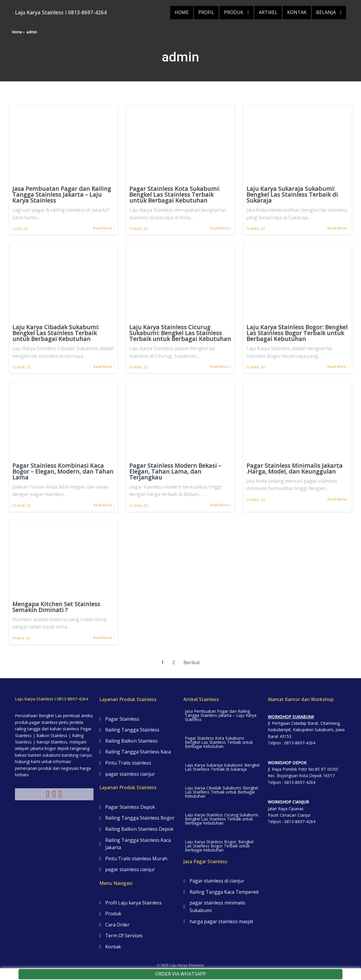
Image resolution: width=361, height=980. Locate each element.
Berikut (192, 657)
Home (17, 26)
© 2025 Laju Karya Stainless (180, 959)
